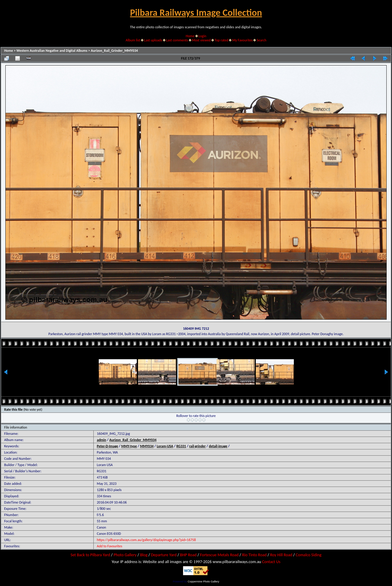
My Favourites (243, 40)
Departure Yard (164, 555)
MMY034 (147, 446)
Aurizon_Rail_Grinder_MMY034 (114, 51)
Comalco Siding (308, 555)
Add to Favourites (109, 546)
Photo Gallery (125, 555)
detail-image (218, 446)
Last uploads (153, 40)
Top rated (222, 40)
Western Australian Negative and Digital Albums (52, 51)
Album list (133, 40)
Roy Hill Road (281, 555)
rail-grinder (197, 446)
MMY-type (129, 446)
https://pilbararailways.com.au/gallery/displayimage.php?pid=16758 (146, 540)
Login (202, 36)
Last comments (177, 40)
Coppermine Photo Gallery (203, 582)
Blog (144, 555)
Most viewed (201, 40)
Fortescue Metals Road (219, 555)
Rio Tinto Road (254, 555)
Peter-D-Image (107, 446)
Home (190, 36)
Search (262, 40)
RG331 (181, 446)
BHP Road (188, 555)
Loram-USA (165, 446)
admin (101, 440)
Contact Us (271, 562)
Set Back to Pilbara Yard (90, 555)
